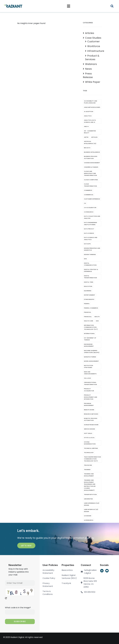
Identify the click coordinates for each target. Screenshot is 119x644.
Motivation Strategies (88, 366)
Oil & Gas (87, 378)
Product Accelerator (89, 390)
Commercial (89, 195)
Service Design (89, 429)
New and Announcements (90, 373)
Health (97, 317)
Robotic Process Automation (91, 419)
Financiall (88, 317)
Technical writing (91, 448)
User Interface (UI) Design (91, 510)
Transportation (90, 494)
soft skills (88, 433)
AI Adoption (89, 111)
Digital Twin (89, 282)
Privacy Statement (48, 585)
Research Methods (91, 414)
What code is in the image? (18, 608)
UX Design (88, 516)
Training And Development (89, 475)
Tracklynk (88, 465)
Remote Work (89, 410)
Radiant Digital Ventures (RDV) (69, 577)
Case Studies (93, 38)
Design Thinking (90, 254)
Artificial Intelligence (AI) (90, 142)
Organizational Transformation (90, 383)
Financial (88, 312)
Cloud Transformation (90, 185)
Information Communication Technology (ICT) (91, 327)
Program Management (89, 404)
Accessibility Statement (48, 572)
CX (85, 203)
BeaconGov (67, 570)
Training (87, 470)
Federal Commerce (91, 308)
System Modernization (90, 443)
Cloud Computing (91, 180)
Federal (87, 304)
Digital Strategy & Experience (91, 270)
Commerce (88, 190)
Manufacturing (90, 357)
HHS (97, 321)
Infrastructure (96, 51)
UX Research (89, 520)
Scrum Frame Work (91, 425)
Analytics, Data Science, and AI (90, 121)
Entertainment (90, 295)
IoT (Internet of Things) (90, 339)
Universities (88, 499)
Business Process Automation (91, 157)
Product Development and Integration (91, 397)
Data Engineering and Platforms (90, 224)
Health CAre (89, 321)
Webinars (91, 64)
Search (114, 6)
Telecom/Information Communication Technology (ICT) (92, 459)
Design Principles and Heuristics (92, 249)
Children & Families (91, 167)
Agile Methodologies (92, 107)
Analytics (88, 116)
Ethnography (89, 299)
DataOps (87, 244)
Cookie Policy (49, 578)
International (89, 333)
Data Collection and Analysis (92, 217)
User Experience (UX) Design (92, 504)
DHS (85, 259)
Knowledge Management (89, 345)
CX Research (89, 212)
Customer (93, 41)
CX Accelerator (90, 208)
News (88, 69)
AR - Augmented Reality (90, 132)
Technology (89, 453)
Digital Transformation (90, 277)
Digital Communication (90, 264)
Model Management (91, 361)
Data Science (89, 233)
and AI (86, 126)
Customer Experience (92, 199)
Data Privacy (89, 229)
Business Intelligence (92, 152)
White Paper (93, 82)
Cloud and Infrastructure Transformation (90, 173)
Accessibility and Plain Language (91, 102)
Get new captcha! (6, 598)
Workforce (94, 46)
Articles (90, 33)
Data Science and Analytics (91, 238)
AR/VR (86, 137)
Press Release (88, 75)
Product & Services (92, 58)
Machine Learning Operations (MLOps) (92, 352)
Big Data (87, 148)
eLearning (88, 291)
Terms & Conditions (48, 593)
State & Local (89, 438)
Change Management (92, 163)
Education (88, 286)
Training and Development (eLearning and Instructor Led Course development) (90, 485)
